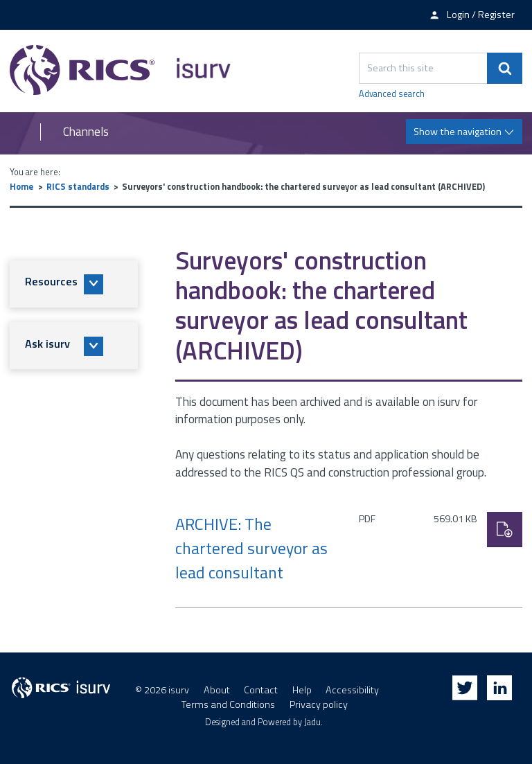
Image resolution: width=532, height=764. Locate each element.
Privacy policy (319, 704)
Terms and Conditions (228, 704)
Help (302, 690)
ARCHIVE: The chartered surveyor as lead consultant (251, 548)
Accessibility (352, 690)
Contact (261, 690)
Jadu (312, 722)
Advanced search (392, 94)
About (217, 690)
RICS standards (78, 187)
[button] (74, 284)
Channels (86, 132)
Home (21, 187)
